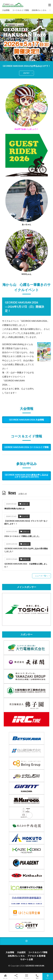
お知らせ (25, 504)
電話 (37, 976)
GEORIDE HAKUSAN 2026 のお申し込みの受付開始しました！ (26, 550)
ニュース (25, 516)
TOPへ (48, 976)
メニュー (26, 976)
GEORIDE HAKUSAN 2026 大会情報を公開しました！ (26, 565)
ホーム (5, 976)
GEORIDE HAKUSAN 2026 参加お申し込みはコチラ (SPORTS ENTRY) (26, 476)
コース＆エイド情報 (21, 10)
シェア (16, 977)
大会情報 (6, 10)
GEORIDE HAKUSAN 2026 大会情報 (26, 420)
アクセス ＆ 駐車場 (36, 956)
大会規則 (21, 952)
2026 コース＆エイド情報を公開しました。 (22, 536)
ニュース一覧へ (41, 576)
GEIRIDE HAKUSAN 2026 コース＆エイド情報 (26, 447)
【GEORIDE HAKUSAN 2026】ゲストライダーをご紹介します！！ (26, 522)
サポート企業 (27, 959)
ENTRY (26, 73)
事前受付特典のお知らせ (14, 509)
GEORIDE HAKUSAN (35, 966)
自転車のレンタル (39, 10)
